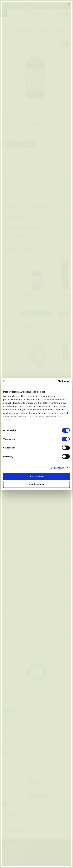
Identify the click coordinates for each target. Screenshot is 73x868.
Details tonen (57, 468)
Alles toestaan (36, 476)
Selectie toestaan (37, 484)
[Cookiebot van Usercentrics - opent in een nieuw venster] (58, 382)
